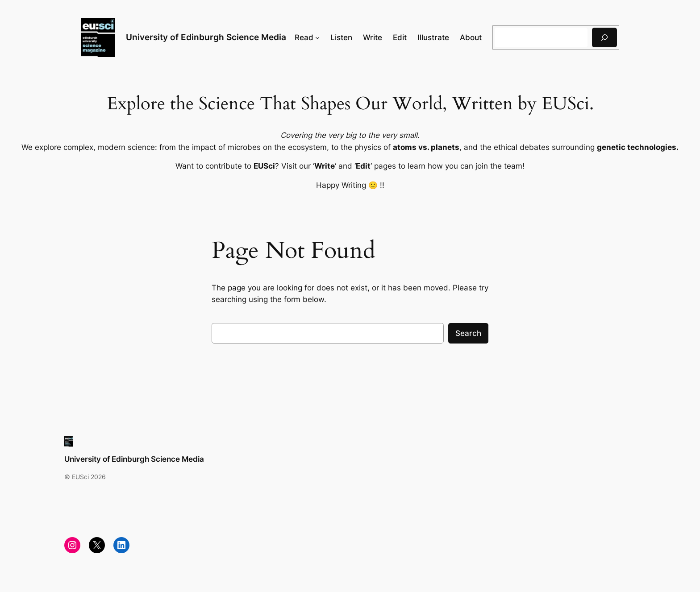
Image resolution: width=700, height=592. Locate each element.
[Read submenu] (317, 37)
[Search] (604, 37)
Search (468, 333)
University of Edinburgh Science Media (206, 37)
